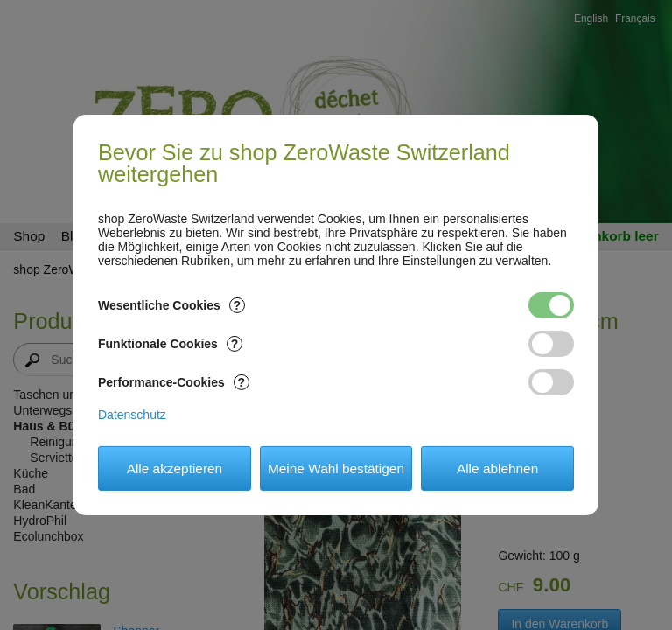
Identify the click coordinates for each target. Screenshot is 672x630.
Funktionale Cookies (170, 344)
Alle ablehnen (497, 469)
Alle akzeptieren (175, 469)
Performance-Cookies (174, 382)
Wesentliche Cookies (171, 305)
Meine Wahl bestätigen (336, 469)
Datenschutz (132, 415)
